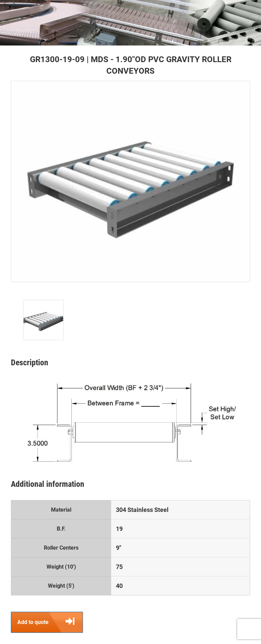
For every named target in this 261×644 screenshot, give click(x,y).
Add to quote (50, 622)
